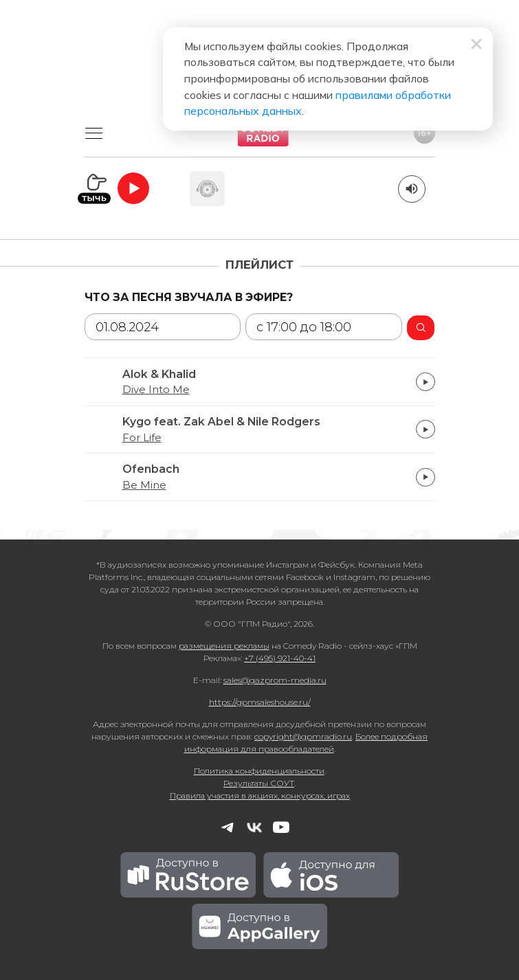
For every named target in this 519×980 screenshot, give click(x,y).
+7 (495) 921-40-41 (280, 658)
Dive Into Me (156, 390)
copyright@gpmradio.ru (303, 736)
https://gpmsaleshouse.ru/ (260, 702)
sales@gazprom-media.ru (275, 680)
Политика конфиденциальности (259, 771)
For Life (142, 438)
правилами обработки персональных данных (266, 96)
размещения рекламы (224, 646)
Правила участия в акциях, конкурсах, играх (260, 795)
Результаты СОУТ (259, 783)
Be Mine (144, 485)
